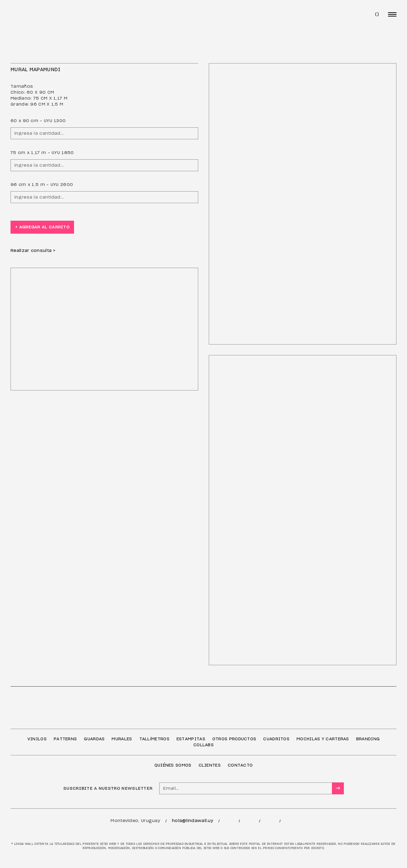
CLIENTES (210, 765)
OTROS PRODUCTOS (234, 739)
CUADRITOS (276, 739)
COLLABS (203, 745)
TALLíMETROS (154, 739)
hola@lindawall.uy (193, 821)
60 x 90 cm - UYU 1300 (38, 121)
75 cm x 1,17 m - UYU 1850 (42, 153)
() (377, 14)
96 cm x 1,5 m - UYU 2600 (42, 185)
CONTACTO (240, 765)
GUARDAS (94, 739)
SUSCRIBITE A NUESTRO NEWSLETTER (108, 788)
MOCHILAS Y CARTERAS (323, 739)
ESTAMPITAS (191, 739)
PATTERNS (65, 739)
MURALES (122, 739)
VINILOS (37, 739)
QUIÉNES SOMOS (173, 765)
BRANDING (368, 739)
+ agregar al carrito (42, 227)
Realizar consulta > (33, 251)
